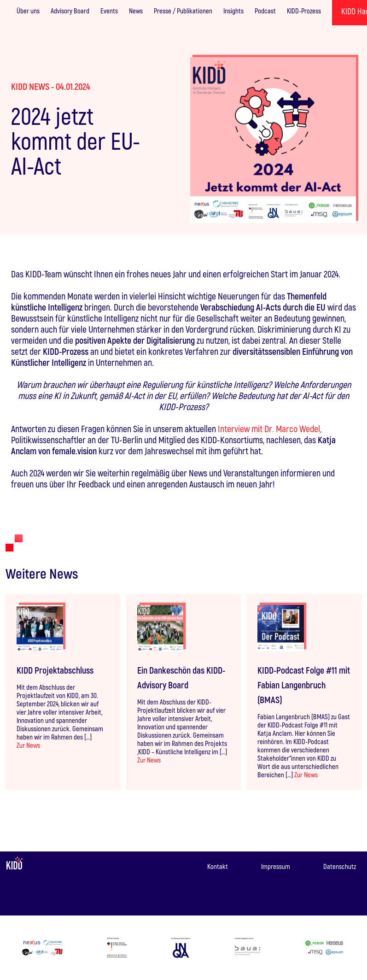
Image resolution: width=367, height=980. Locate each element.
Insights (233, 11)
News (136, 11)
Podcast (265, 11)
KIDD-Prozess (304, 11)
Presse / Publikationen (183, 11)
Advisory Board (70, 11)
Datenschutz (340, 866)
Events (109, 11)
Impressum (276, 866)
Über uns (28, 11)
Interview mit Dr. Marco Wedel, (270, 428)
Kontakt (218, 866)
